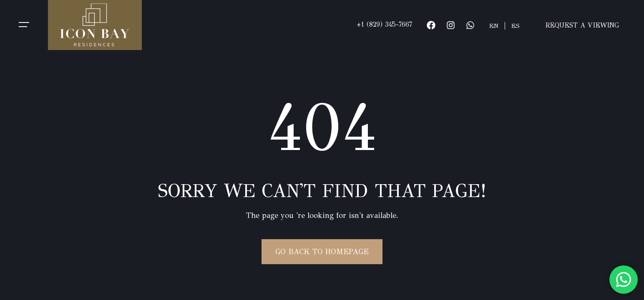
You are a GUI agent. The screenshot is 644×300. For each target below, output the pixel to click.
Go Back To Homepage (322, 252)
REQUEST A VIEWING (582, 25)
